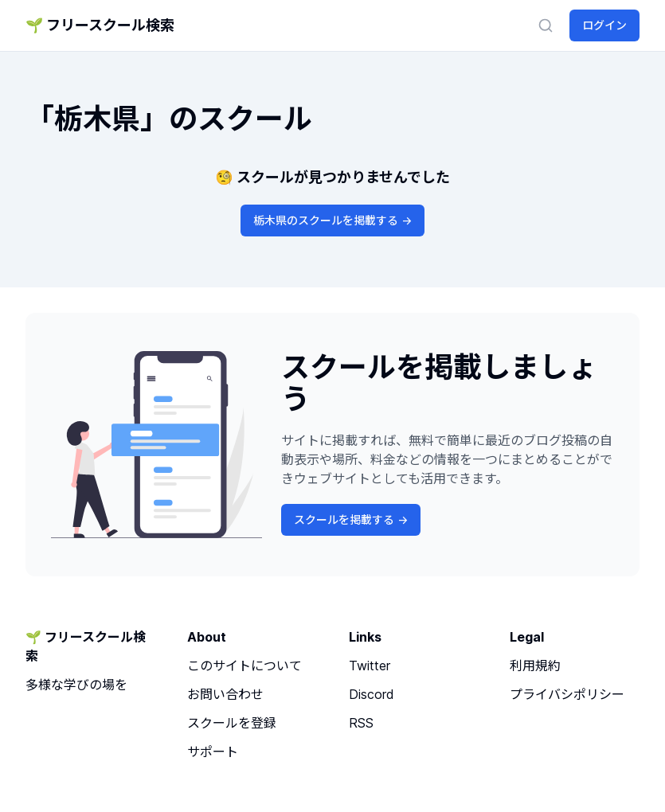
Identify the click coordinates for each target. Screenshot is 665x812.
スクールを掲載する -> (351, 519)
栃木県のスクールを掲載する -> (332, 220)
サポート (213, 751)
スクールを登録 (232, 723)
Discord (372, 694)
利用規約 (535, 666)
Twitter (370, 666)
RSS (361, 723)
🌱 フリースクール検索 (100, 25)
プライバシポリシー (567, 694)
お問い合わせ (225, 694)
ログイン (604, 25)
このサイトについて (244, 666)
